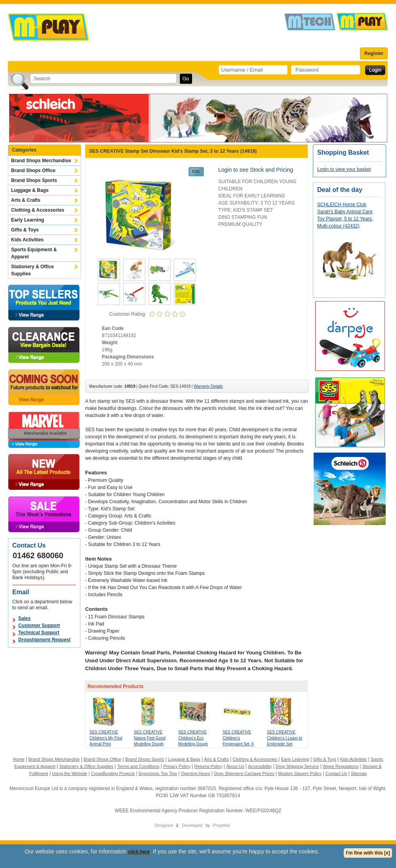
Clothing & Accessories (38, 210)
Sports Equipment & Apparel (34, 253)
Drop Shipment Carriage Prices (244, 773)
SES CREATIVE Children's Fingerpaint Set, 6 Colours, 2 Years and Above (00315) (239, 744)
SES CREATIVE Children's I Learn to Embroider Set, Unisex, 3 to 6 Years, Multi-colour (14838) (285, 744)
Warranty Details (208, 386)
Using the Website (69, 773)
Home (18, 759)
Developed (192, 825)
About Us (235, 766)
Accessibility (260, 766)
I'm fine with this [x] (368, 853)
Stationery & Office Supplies (32, 270)
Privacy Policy (177, 766)
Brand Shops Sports (34, 180)
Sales (24, 618)
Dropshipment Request (44, 640)
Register (374, 53)
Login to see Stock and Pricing (256, 170)
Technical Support (39, 633)
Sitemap (359, 773)
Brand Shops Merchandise (41, 161)
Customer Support (39, 625)
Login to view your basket (344, 169)
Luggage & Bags (30, 190)
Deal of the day (340, 190)
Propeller (221, 825)
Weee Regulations (341, 766)
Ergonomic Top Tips (158, 773)
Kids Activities (27, 240)
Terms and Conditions (138, 766)
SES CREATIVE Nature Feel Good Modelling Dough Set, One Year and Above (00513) (150, 744)
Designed (164, 825)
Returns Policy (208, 766)
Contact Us (336, 773)
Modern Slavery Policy (300, 773)
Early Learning (28, 220)
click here (139, 852)
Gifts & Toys (25, 230)
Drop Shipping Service (297, 766)
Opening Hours (196, 773)
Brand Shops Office (33, 171)
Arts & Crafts (26, 200)
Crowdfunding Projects (113, 773)
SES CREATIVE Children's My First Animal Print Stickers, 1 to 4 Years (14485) (106, 744)
